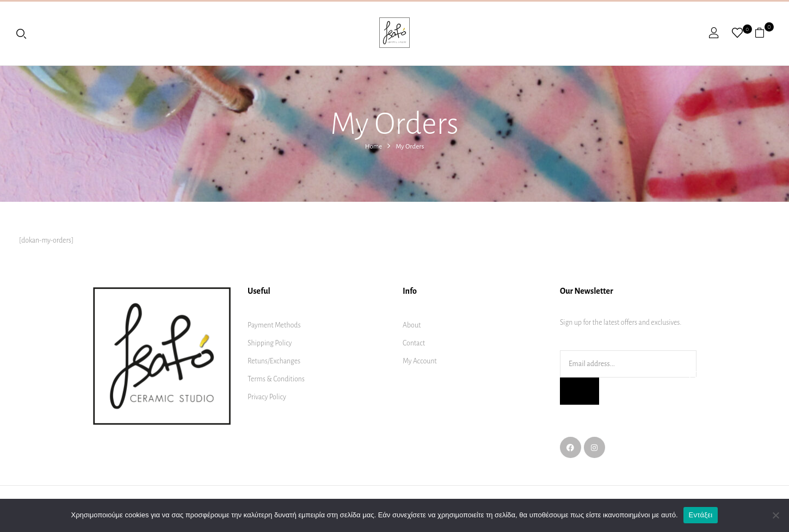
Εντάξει (701, 515)
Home (374, 147)
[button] (764, 33)
